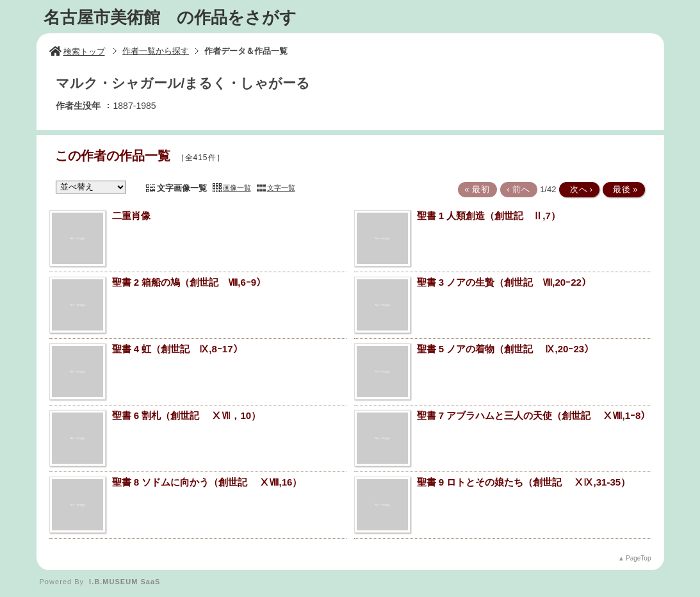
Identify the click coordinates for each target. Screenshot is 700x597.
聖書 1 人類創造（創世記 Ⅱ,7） (489, 216)
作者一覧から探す (156, 51)
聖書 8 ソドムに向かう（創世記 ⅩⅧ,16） (207, 482)
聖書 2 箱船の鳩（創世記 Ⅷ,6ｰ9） (189, 282)
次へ (578, 189)
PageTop (638, 558)
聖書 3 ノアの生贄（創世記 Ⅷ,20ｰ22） (504, 282)
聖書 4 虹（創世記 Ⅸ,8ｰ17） (177, 349)
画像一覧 (237, 188)
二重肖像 (131, 216)
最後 (623, 189)
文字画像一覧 (182, 188)
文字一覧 (281, 188)
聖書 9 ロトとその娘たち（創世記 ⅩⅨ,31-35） (524, 482)
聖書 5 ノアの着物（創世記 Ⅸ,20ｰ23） (506, 349)
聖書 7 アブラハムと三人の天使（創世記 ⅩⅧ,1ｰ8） (534, 415)
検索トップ (77, 52)
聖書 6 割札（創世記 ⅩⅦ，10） (187, 415)
